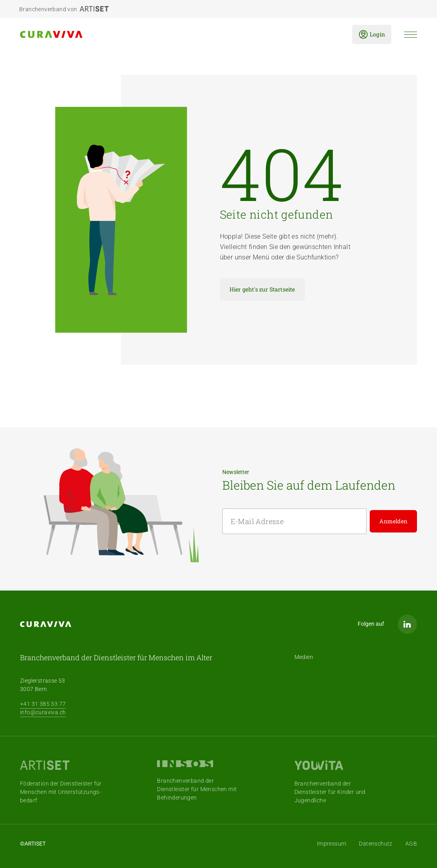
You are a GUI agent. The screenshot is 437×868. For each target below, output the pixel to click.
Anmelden (393, 521)
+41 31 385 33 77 (43, 704)
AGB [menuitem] (411, 844)
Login (372, 34)
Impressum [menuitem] (332, 844)
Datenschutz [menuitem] (376, 844)
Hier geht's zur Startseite (262, 289)
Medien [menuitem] (304, 657)
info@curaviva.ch (43, 712)
